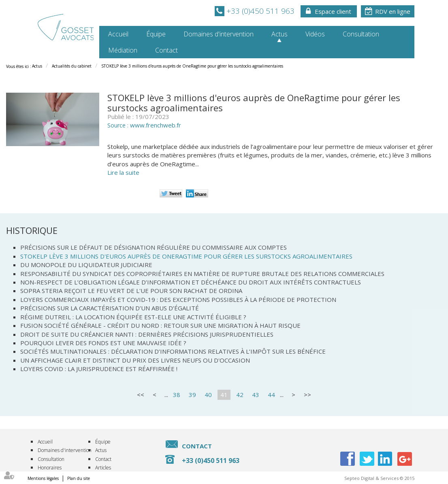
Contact (166, 50)
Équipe (156, 34)
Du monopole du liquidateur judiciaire (86, 265)
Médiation (123, 50)
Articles (103, 468)
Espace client (333, 11)
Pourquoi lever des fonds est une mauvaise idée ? (103, 343)
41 (224, 395)
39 (192, 395)
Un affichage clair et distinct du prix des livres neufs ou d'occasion (135, 360)
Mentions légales (43, 478)
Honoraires (50, 468)
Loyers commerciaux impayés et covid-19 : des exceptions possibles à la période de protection (178, 299)
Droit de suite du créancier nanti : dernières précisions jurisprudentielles (147, 334)
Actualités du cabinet (72, 66)
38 (177, 395)
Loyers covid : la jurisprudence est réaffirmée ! (99, 369)
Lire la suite (123, 172)
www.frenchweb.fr (156, 125)
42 (240, 395)
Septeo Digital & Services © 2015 (379, 478)
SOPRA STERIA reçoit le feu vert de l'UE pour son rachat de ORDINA (131, 291)
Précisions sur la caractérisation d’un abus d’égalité (110, 308)
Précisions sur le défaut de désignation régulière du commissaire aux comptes (154, 247)
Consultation (361, 34)
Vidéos (315, 34)
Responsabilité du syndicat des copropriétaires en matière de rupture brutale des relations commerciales (202, 274)
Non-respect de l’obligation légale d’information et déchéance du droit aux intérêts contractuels (191, 282)
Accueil (118, 34)
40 (208, 395)
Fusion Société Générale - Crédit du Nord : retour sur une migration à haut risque (160, 325)
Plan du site (79, 478)
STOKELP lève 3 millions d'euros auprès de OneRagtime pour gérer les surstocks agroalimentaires (192, 66)
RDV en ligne (393, 11)
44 (271, 395)
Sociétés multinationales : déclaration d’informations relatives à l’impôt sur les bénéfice (173, 351)
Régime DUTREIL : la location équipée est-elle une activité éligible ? (133, 317)
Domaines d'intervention (219, 34)
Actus (279, 34)
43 (256, 395)
